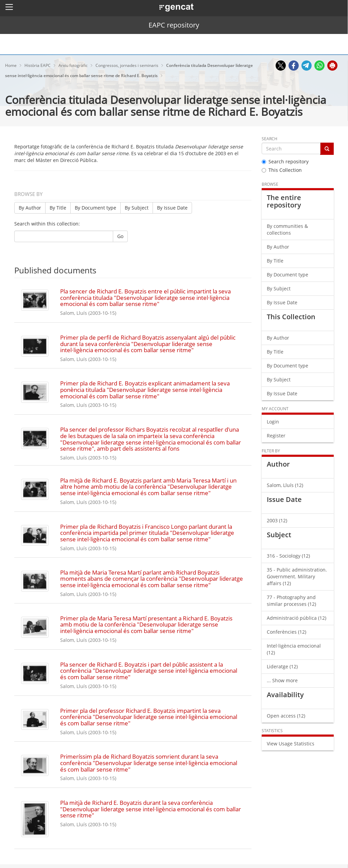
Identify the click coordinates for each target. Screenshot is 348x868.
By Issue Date (172, 208)
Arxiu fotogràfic (74, 65)
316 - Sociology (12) (288, 556)
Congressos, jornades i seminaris (127, 65)
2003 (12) (277, 520)
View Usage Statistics (291, 744)
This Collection (282, 170)
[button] (9, 7)
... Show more (282, 680)
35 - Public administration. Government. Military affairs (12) (297, 576)
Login (273, 422)
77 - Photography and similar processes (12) (291, 601)
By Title (58, 208)
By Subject (137, 208)
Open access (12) (286, 716)
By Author (30, 208)
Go (120, 236)
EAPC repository (174, 25)
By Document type (95, 208)
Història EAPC (38, 65)
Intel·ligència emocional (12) (294, 649)
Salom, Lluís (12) (285, 485)
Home (11, 65)
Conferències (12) (286, 632)
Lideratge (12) (282, 666)
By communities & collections (287, 229)
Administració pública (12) (297, 618)
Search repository (285, 161)
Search (269, 139)
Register (276, 436)
